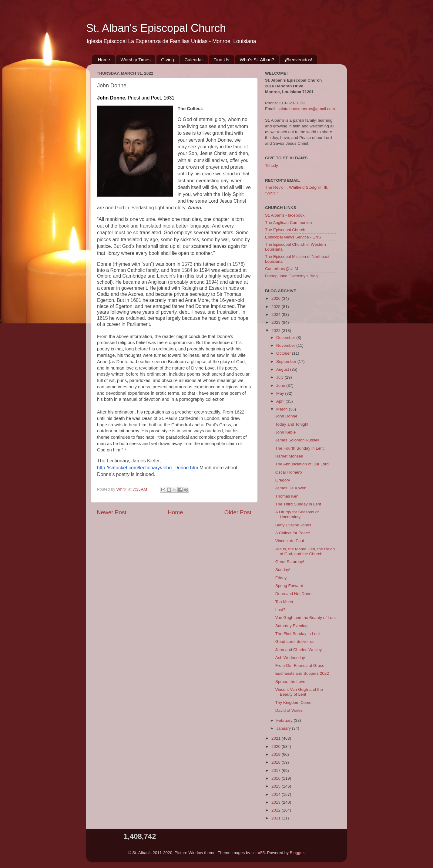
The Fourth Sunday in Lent (300, 448)
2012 (277, 810)
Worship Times (136, 60)
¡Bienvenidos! (299, 60)
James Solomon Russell (297, 440)
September (287, 361)
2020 (277, 746)
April (281, 401)
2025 (277, 307)
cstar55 (258, 853)
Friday (281, 578)
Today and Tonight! (292, 424)
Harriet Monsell (289, 456)
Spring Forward (289, 586)
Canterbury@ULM (282, 269)
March (282, 409)
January (284, 728)
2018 (277, 762)
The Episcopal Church (285, 230)
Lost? (280, 610)
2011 (277, 818)
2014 (277, 794)
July (280, 377)
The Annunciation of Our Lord (302, 464)
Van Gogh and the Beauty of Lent (305, 618)
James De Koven (291, 488)
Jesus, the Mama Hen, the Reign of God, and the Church (305, 551)
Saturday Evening (292, 626)
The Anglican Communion (289, 223)
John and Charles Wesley (299, 650)
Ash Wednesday (290, 658)
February (285, 720)
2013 (277, 802)
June (281, 385)
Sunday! (283, 570)
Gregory (283, 480)
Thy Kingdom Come (293, 703)
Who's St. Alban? (257, 60)
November (286, 345)
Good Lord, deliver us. (295, 642)
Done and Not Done (293, 594)
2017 (277, 770)
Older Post (238, 512)
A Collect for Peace (293, 533)
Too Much (284, 602)
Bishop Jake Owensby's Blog (291, 276)
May (281, 393)
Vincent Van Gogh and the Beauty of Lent (299, 692)
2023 (277, 322)
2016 (277, 778)
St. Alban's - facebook (285, 215)
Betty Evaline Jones (293, 525)
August (283, 369)
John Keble (286, 432)
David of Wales (289, 710)
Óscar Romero (289, 472)
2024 (277, 314)
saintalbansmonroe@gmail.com (306, 109)
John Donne (286, 416)
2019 (277, 754)
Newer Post (112, 512)
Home (104, 60)
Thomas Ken (287, 496)
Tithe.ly (272, 165)
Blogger (297, 853)
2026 (277, 298)
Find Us (221, 60)
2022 (277, 331)
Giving (168, 60)
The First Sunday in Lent (298, 634)
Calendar (194, 60)
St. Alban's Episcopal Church (156, 28)
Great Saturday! (290, 562)
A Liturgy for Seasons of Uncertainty (297, 514)
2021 (277, 738)
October (284, 353)
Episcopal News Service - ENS (293, 237)
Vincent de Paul (290, 541)
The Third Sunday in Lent (298, 504)
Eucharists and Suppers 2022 (302, 673)
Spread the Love (290, 682)
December (286, 338)
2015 (277, 786)
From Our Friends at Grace (300, 665)
